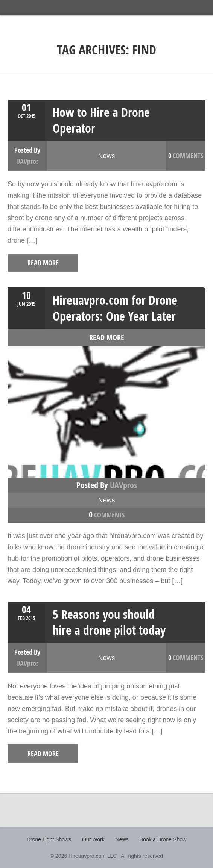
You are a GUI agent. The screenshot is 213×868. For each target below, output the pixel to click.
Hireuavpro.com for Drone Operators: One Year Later (115, 308)
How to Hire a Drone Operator (101, 120)
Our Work (93, 839)
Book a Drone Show (163, 839)
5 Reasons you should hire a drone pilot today (109, 622)
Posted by (107, 485)
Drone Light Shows (49, 839)
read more (38, 263)
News (106, 156)
